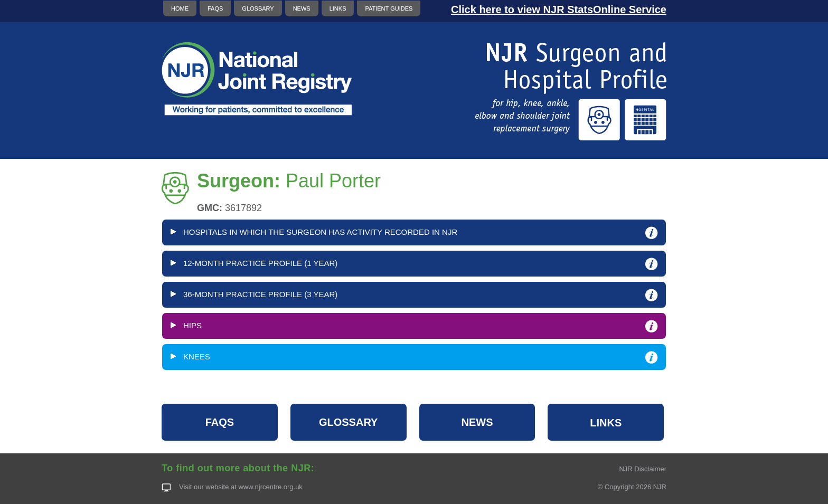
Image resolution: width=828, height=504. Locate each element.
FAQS (215, 8)
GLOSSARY (258, 8)
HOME (180, 8)
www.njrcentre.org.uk (270, 487)
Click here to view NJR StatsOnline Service (559, 9)
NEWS (302, 8)
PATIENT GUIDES (389, 8)
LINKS (338, 8)
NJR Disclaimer (643, 469)
